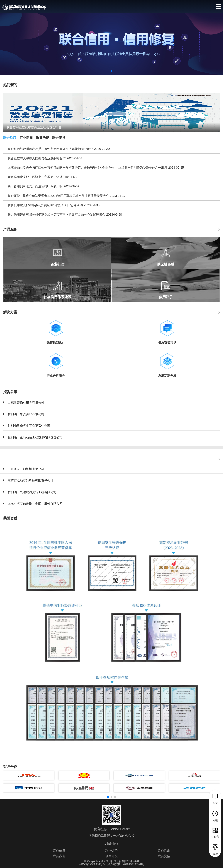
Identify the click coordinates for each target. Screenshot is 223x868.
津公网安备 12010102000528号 (126, 864)
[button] (111, 71)
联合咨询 (164, 851)
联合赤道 (59, 856)
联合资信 (164, 856)
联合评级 (111, 856)
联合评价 (111, 851)
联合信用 (59, 851)
